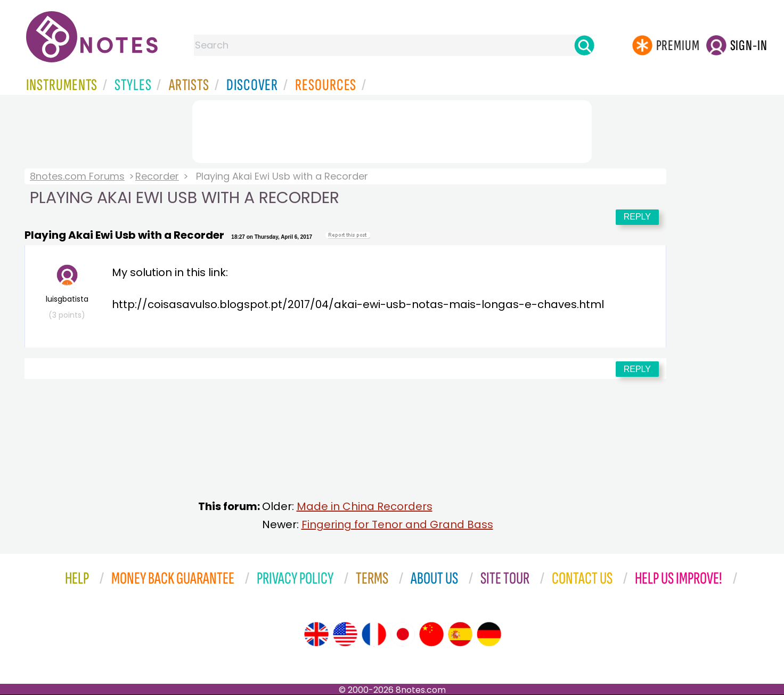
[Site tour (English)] (316, 634)
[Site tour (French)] (374, 634)
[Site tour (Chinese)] (431, 634)
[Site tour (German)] (489, 634)
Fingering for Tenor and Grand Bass (397, 524)
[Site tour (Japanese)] (403, 634)
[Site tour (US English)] (345, 634)
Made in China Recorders (365, 506)
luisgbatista (67, 292)
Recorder (157, 176)
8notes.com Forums (77, 176)
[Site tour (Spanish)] (460, 634)
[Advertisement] (392, 130)
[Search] (584, 45)
